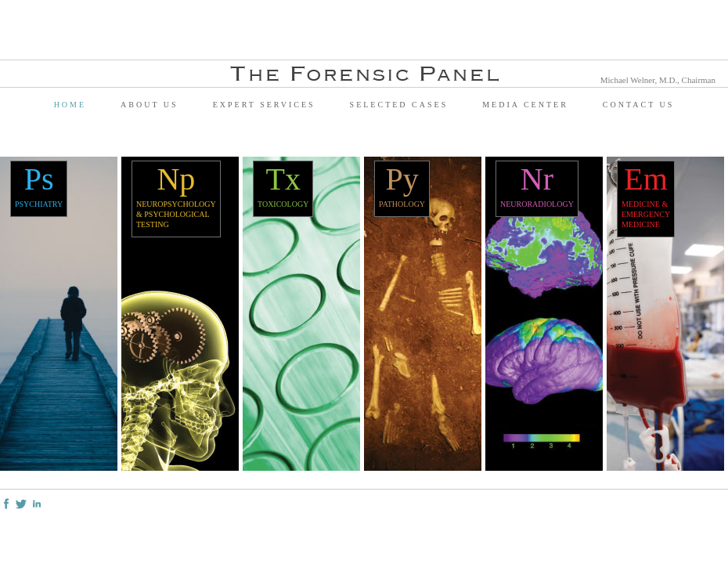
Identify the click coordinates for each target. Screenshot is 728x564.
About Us (150, 105)
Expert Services (264, 105)
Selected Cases (399, 105)
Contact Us (639, 105)
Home (70, 105)
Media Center (525, 105)
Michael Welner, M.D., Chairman (658, 80)
